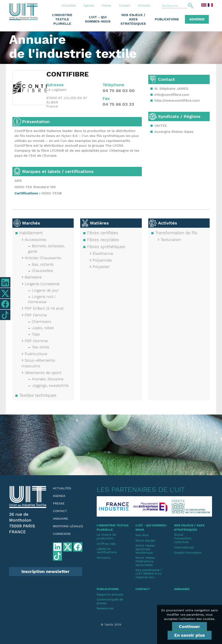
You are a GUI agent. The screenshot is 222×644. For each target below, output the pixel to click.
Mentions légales (68, 526)
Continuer (189, 626)
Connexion (62, 534)
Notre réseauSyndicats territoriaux (145, 549)
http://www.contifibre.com (177, 100)
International (184, 547)
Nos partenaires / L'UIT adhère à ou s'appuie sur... (149, 574)
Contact (125, 5)
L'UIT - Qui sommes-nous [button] (98, 19)
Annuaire (144, 5)
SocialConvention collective (183, 538)
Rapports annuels (110, 594)
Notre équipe (145, 540)
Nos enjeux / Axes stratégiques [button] (133, 19)
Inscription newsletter (46, 571)
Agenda (89, 5)
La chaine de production (106, 536)
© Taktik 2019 (111, 624)
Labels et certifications (107, 550)
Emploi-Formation (188, 553)
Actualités (69, 5)
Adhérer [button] (197, 19)
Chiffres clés (106, 544)
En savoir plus (190, 635)
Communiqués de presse (110, 601)
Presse (107, 5)
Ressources (105, 608)
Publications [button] (167, 19)
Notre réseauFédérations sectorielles (145, 561)
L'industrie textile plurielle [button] (62, 19)
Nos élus (142, 535)
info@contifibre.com (172, 95)
